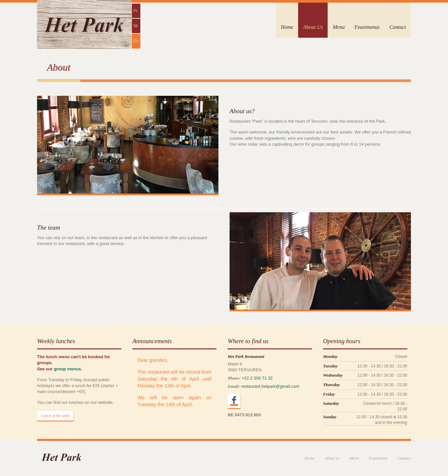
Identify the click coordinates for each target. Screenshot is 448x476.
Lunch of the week (55, 416)
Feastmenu (378, 458)
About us (332, 458)
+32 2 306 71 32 (257, 378)
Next (399, 266)
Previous (242, 266)
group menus (67, 369)
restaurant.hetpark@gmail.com (270, 386)
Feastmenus (367, 27)
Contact (398, 27)
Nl (135, 26)
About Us (313, 27)
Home (287, 27)
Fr (135, 11)
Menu (338, 27)
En (136, 41)
